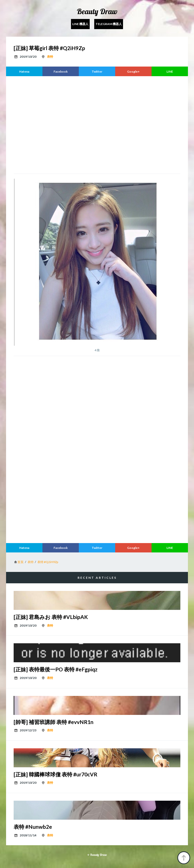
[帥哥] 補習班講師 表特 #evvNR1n (54, 722)
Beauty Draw (97, 11)
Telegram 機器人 (109, 24)
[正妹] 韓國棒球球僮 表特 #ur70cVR (55, 774)
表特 (50, 57)
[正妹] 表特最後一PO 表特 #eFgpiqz (56, 669)
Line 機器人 (80, 24)
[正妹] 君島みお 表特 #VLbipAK (51, 617)
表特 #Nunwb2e (33, 827)
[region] (97, 124)
